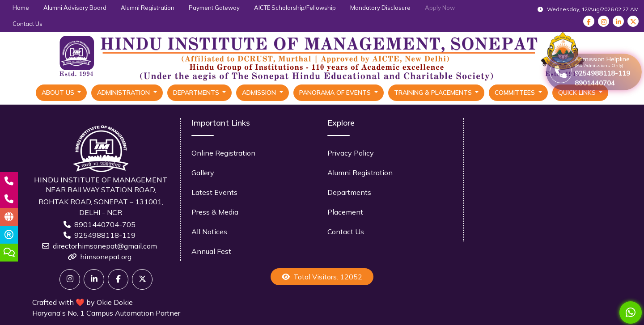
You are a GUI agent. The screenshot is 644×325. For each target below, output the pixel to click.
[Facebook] (118, 279)
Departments (349, 192)
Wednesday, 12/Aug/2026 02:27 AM (588, 9)
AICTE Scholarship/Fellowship (295, 8)
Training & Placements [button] (434, 93)
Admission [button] (260, 93)
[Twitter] (70, 279)
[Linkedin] (94, 279)
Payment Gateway (214, 8)
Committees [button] (516, 93)
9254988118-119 (105, 235)
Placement (345, 212)
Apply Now (440, 8)
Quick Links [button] (578, 93)
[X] (142, 279)
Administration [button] (124, 93)
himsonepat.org (106, 257)
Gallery (203, 173)
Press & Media (215, 212)
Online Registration (223, 153)
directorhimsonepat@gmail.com (105, 246)
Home (21, 8)
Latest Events (214, 192)
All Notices (209, 232)
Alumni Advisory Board (75, 8)
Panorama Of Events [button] (336, 93)
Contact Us (28, 24)
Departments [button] (197, 93)
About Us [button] (59, 93)
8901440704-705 (105, 224)
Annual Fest (211, 251)
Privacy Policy (351, 153)
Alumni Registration (148, 8)
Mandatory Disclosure (380, 8)
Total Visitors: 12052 (322, 277)
